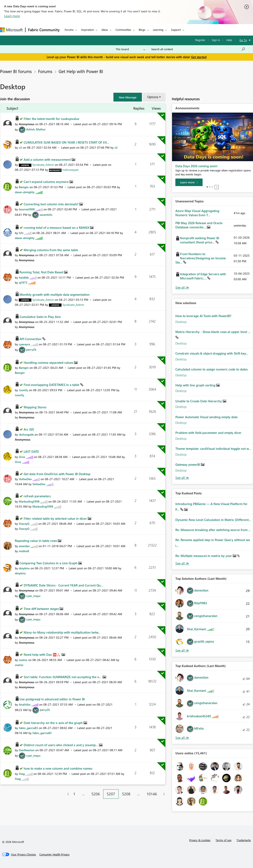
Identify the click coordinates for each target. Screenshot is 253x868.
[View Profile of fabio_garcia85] (28, 728)
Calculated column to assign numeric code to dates (211, 369)
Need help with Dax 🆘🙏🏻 (43, 655)
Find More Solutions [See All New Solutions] (182, 478)
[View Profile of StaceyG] (24, 524)
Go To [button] (243, 40)
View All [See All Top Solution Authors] (182, 650)
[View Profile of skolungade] (26, 434)
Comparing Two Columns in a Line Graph (49, 563)
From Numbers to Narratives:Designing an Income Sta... (201, 258)
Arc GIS (29, 429)
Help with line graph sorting (196, 385)
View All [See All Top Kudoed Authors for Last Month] (182, 738)
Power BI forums (16, 71)
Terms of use (223, 840)
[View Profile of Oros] (22, 457)
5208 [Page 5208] (126, 794)
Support (176, 30)
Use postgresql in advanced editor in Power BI (52, 699)
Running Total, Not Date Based (42, 272)
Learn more (12, 16)
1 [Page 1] (74, 794)
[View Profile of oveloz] (23, 660)
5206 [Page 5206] (96, 794)
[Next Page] (163, 794)
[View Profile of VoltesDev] (25, 479)
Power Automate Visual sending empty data (206, 417)
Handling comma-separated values (49, 363)
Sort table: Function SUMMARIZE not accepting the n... (63, 677)
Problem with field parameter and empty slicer (208, 433)
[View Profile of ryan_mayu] (33, 596)
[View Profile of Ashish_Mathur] (36, 129)
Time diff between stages (42, 609)
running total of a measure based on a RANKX (57, 228)
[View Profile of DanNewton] (27, 750)
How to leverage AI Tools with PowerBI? (203, 316)
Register (200, 40)
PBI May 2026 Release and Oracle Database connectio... (199, 225)
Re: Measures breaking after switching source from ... (213, 530)
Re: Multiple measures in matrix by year (204, 556)
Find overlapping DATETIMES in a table (52, 385)
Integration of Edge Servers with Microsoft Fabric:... (203, 276)
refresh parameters (37, 496)
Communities (123, 30)
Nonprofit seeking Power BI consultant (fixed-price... (200, 240)
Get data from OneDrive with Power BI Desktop (57, 474)
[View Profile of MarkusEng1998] (29, 501)
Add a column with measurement (48, 159)
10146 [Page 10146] (152, 794)
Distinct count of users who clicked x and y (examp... (61, 745)
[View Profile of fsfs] (21, 233)
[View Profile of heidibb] (24, 277)
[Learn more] (189, 182)
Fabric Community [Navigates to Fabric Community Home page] (44, 30)
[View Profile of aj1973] (23, 282)
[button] (128, 97)
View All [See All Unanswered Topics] (182, 287)
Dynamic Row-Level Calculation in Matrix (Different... (213, 520)
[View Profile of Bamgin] (24, 187)
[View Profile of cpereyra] (24, 344)
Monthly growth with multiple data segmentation (55, 294)
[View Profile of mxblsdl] (24, 551)
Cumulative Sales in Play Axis (40, 317)
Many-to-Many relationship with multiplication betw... (62, 632)
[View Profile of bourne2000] (27, 209)
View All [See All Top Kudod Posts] (182, 563)
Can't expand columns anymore (47, 182)
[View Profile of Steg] (22, 774)
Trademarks (244, 840)
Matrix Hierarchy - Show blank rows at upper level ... (213, 332)
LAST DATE (31, 451)
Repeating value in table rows (36, 541)
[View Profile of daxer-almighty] (25, 192)
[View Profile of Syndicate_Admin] (43, 165)
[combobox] (198, 49)
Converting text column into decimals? (51, 204)
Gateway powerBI (188, 464)
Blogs (142, 30)
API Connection (31, 339)
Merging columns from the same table (51, 250)
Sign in (216, 40)
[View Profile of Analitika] (25, 704)
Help (229, 40)
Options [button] (153, 97)
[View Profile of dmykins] (24, 568)
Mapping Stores (35, 407)
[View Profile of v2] (20, 147)
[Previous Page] (66, 794)
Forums (69, 30)
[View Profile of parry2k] (31, 349)
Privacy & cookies (200, 840)
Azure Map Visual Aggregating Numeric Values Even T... (197, 213)
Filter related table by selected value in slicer (56, 518)
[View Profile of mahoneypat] (70, 170)
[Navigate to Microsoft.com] (11, 30)
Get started (199, 57)
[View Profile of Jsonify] (23, 390)
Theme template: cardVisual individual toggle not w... (213, 449)
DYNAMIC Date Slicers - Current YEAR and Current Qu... (63, 585)
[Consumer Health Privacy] (54, 854)
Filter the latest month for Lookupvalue (51, 119)
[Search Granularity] (130, 49)
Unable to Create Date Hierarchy (199, 401)
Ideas (105, 30)
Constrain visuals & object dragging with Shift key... (212, 353)
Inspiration (88, 30)
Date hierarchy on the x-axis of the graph (54, 723)
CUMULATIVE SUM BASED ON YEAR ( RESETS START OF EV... (66, 142)
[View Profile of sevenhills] (46, 215)
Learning (158, 30)
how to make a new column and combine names (58, 768)
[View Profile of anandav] (24, 546)
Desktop (181, 322)
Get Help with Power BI (81, 71)
